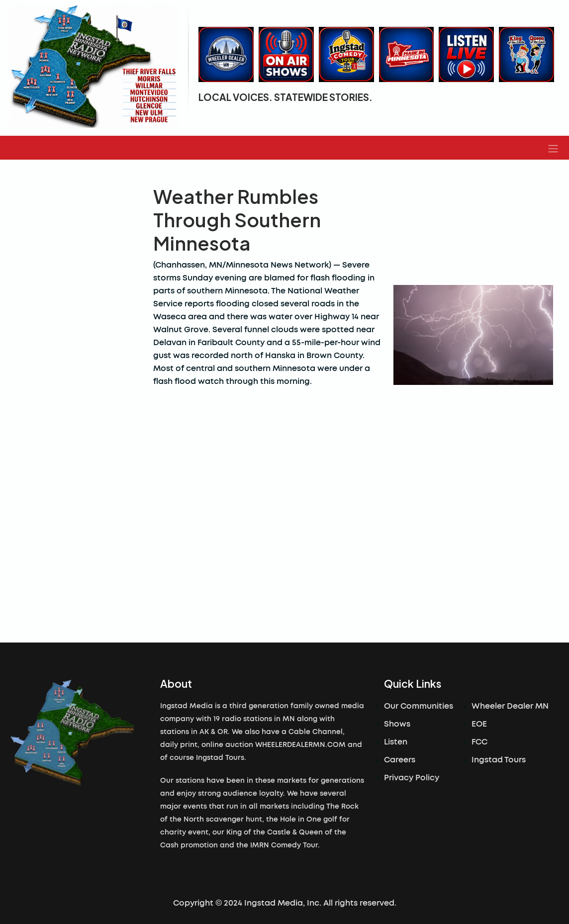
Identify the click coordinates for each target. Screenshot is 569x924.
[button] (553, 148)
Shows (397, 724)
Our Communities (419, 706)
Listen (396, 742)
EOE (479, 724)
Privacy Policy (412, 778)
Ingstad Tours (499, 760)
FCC (479, 742)
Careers (400, 760)
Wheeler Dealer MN (510, 706)
